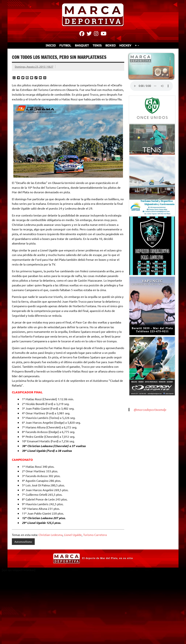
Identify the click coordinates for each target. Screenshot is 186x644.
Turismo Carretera (95, 535)
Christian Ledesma (51, 535)
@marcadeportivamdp (150, 410)
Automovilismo (23, 542)
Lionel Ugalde (73, 535)
